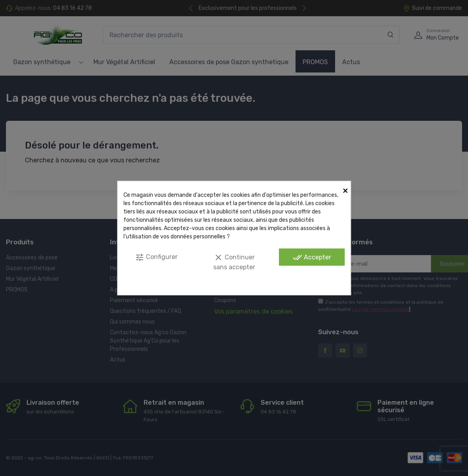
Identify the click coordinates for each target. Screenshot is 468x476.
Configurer (156, 257)
